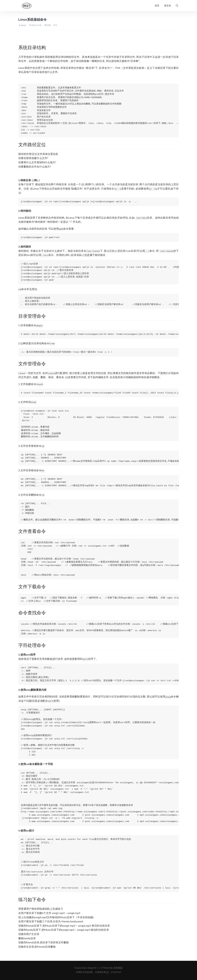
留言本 (168, 6)
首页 (157, 6)
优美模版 (118, 968)
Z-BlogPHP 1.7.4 (94, 968)
